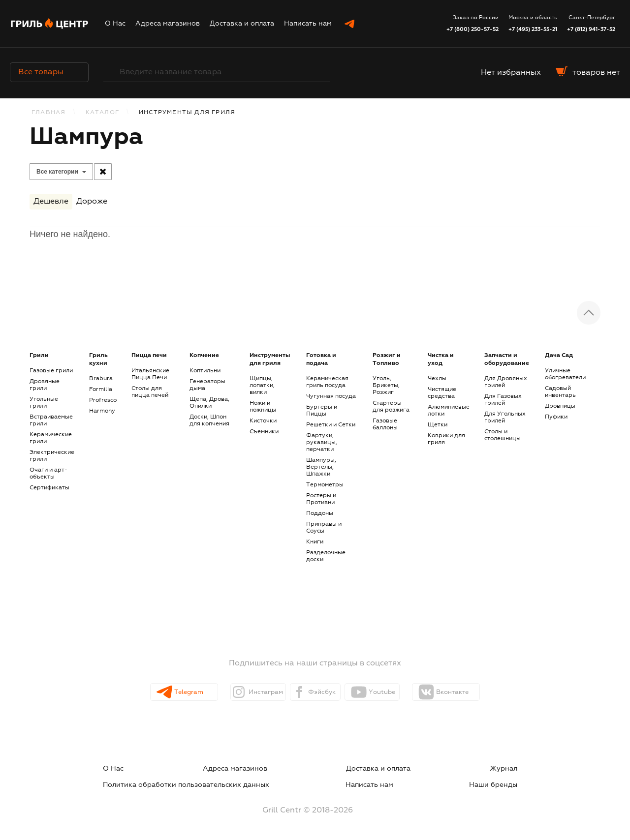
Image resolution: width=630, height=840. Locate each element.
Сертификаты (49, 488)
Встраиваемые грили (51, 420)
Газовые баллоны (385, 424)
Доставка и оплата (242, 24)
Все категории (57, 172)
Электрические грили (52, 456)
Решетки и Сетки (331, 425)
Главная (48, 113)
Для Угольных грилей (505, 418)
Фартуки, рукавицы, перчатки (322, 443)
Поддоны (320, 513)
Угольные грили (44, 403)
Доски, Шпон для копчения (209, 420)
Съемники (264, 432)
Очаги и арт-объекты (48, 474)
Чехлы (437, 379)
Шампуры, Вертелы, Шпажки (321, 467)
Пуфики (556, 417)
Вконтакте (479, 692)
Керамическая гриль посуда (327, 382)
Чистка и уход (441, 360)
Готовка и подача (321, 360)
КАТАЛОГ (102, 113)
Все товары (49, 72)
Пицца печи (149, 356)
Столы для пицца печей (150, 392)
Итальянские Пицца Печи (150, 374)
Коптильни (205, 371)
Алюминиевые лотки (449, 411)
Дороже (92, 204)
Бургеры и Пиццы (322, 411)
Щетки (438, 425)
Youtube (399, 692)
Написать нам (308, 24)
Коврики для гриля (446, 439)
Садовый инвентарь (560, 392)
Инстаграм (249, 692)
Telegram (171, 692)
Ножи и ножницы (263, 407)
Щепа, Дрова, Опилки (209, 403)
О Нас (115, 24)
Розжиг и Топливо (387, 360)
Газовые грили (51, 371)
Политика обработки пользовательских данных (444, 769)
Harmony (102, 411)
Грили (39, 356)
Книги (315, 542)
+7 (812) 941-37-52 (591, 29)
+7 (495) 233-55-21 (533, 29)
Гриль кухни (98, 360)
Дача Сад (559, 356)
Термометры (325, 485)
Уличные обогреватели (565, 374)
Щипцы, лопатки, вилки (262, 386)
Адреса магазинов (168, 24)
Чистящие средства (442, 393)
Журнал (317, 769)
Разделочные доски (326, 556)
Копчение (204, 356)
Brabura (101, 379)
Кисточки (263, 421)
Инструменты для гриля (270, 360)
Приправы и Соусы (324, 528)
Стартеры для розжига (391, 407)
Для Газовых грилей (503, 400)
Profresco (103, 400)
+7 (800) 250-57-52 (472, 29)
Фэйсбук (323, 692)
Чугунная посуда (331, 396)
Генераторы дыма (207, 385)
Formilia (101, 390)
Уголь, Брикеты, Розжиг (386, 386)
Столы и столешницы (503, 435)
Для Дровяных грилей (506, 382)
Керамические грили (51, 438)
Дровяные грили (45, 385)
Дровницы (560, 406)
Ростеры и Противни (321, 499)
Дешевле (51, 204)
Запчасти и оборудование (507, 360)
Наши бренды (512, 780)
